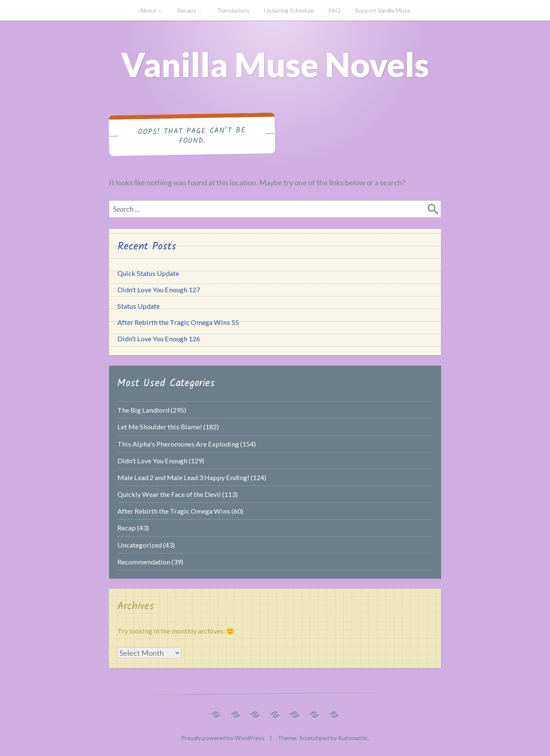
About (148, 10)
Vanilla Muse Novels (275, 64)
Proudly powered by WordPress (223, 738)
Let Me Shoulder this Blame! (160, 427)
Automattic (353, 738)
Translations (233, 10)
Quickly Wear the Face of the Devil (169, 494)
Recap (127, 528)
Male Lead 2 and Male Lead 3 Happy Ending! (183, 477)
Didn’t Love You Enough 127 (159, 290)
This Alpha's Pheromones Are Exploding (178, 444)
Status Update (139, 306)
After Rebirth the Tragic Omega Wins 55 (178, 322)
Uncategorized (140, 545)
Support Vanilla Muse (383, 10)
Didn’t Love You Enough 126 (159, 339)
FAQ (335, 10)
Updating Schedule (289, 10)
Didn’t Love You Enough (152, 461)
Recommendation (144, 562)
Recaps (187, 10)
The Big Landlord (143, 410)
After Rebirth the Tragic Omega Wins (174, 511)
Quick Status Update (148, 273)
